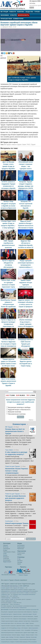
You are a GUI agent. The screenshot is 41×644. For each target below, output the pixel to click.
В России (6, 547)
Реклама (20, 562)
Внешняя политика (15, 412)
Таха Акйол (9, 450)
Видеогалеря (21, 547)
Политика (21, 12)
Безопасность (23, 15)
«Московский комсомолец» (10, 586)
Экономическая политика (17, 414)
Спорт (5, 554)
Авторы (19, 555)
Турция (33, 145)
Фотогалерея (7, 560)
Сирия (24, 145)
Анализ (5, 555)
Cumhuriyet (9, 521)
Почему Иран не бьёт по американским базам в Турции (15, 431)
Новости (13, 12)
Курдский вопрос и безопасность (19, 410)
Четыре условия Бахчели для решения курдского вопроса (16, 498)
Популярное (7, 549)
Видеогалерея (7, 562)
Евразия (6, 545)
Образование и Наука (9, 552)
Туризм (37, 12)
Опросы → (32, 420)
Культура (14, 15)
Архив (19, 564)
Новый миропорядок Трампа (17, 523)
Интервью (6, 557)
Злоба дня (6, 558)
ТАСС (28, 145)
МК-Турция (4, 12)
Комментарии (18, 19)
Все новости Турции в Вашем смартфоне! (14, 580)
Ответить (21, 417)
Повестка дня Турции (13, 466)
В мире (5, 550)
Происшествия (6, 19)
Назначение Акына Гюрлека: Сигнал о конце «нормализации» (17, 471)
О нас (19, 559)
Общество (29, 12)
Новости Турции (16, 145)
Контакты (20, 561)
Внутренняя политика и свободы (19, 407)
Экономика (5, 15)
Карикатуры (21, 549)
